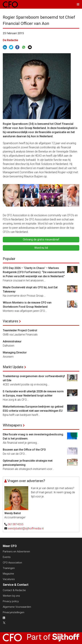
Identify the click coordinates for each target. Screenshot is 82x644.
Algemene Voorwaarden (17, 607)
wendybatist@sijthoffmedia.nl (26, 528)
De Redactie (10, 40)
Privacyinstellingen (14, 612)
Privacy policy (11, 601)
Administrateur (12, 341)
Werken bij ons (11, 596)
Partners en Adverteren (16, 552)
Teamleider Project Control (20, 330)
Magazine (8, 574)
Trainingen (9, 568)
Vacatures (10, 321)
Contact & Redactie (14, 590)
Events (7, 557)
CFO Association (12, 563)
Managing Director (15, 353)
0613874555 (16, 524)
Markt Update (13, 367)
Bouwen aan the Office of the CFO (24, 450)
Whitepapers (12, 425)
